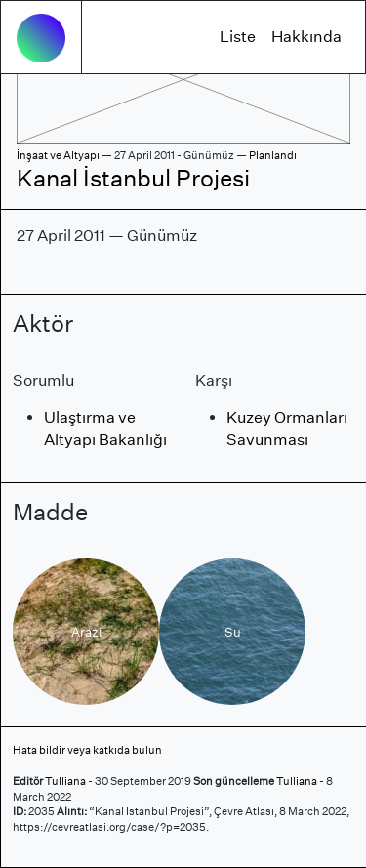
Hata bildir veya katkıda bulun (87, 750)
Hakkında (306, 37)
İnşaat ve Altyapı (58, 155)
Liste (238, 37)
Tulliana (65, 781)
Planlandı (273, 155)
